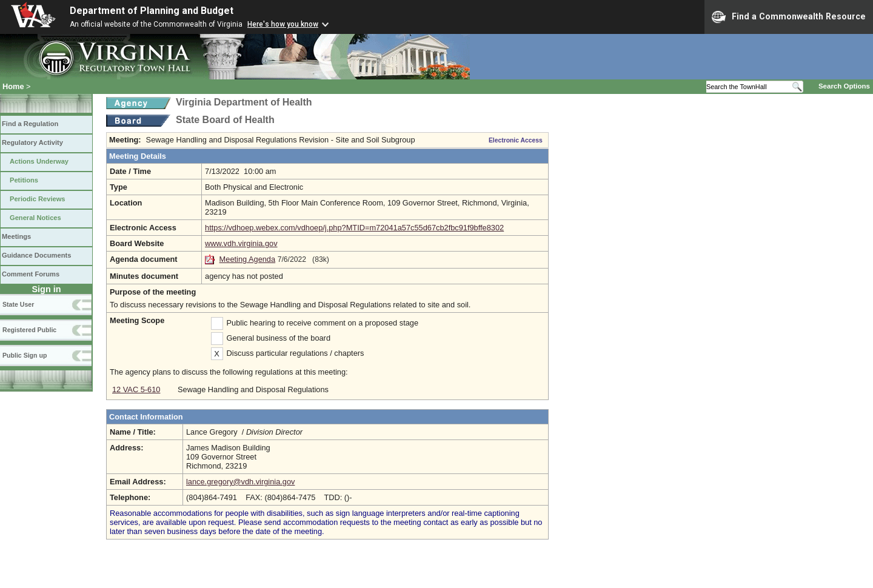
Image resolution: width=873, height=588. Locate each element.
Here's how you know (283, 24)
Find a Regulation (30, 124)
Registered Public (29, 330)
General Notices (35, 218)
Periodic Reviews (38, 199)
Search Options (844, 86)
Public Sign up (25, 355)
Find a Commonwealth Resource (789, 17)
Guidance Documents (36, 255)
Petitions (24, 180)
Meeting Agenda (248, 259)
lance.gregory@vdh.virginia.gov (240, 482)
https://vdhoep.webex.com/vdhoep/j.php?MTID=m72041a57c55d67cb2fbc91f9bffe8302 (354, 228)
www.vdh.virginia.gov (241, 243)
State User (18, 304)
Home (13, 86)
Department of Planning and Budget (152, 11)
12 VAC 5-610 (136, 389)
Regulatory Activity (32, 142)
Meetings (16, 236)
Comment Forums (31, 274)
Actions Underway (39, 161)
